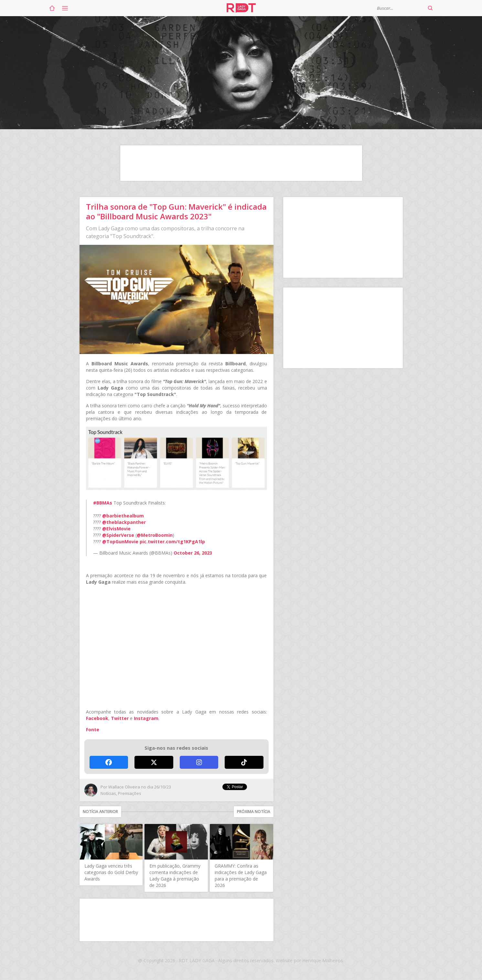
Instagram (146, 718)
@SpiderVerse (118, 535)
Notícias (108, 793)
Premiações (130, 793)
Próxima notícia (254, 812)
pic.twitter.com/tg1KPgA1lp (172, 542)
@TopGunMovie (120, 542)
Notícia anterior (100, 812)
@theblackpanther (124, 522)
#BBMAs (103, 503)
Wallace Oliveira (124, 787)
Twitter (120, 718)
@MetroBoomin (155, 535)
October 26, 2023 (193, 553)
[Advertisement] (241, 163)
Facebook (97, 718)
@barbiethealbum (123, 516)
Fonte (93, 730)
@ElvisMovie (116, 529)
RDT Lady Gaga (241, 8)
